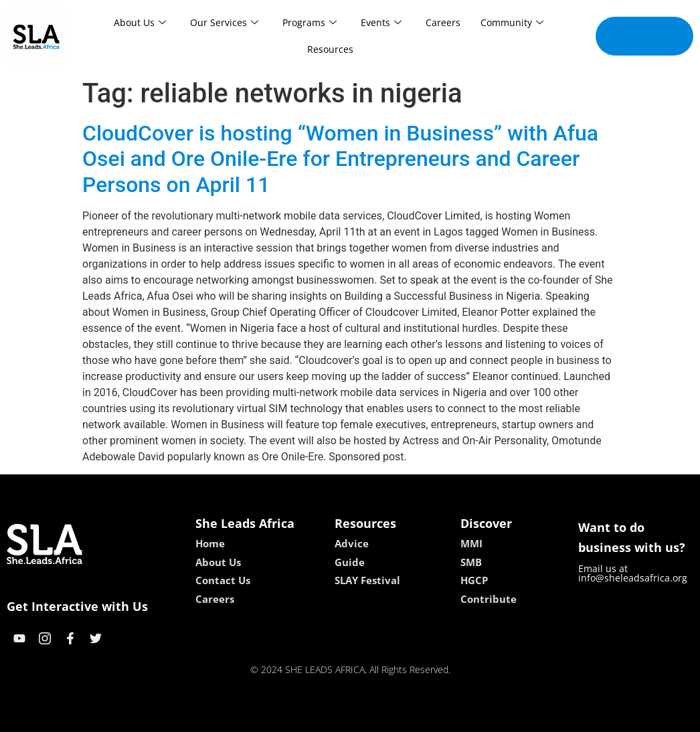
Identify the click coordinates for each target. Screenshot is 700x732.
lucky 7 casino (382, 717)
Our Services (224, 22)
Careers (443, 22)
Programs (310, 22)
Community (512, 22)
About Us (140, 22)
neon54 (437, 717)
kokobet (265, 717)
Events (381, 22)
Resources (330, 49)
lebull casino (316, 717)
